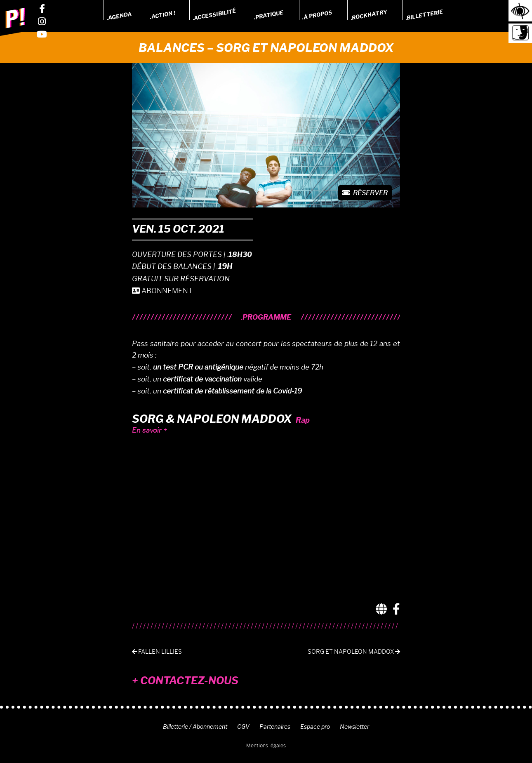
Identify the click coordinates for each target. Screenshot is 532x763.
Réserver (365, 193)
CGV (243, 727)
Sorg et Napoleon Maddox (354, 652)
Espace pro (315, 727)
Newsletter (354, 727)
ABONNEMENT (162, 291)
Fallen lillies (157, 652)
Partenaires (275, 727)
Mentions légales (266, 745)
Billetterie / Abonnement (195, 727)
